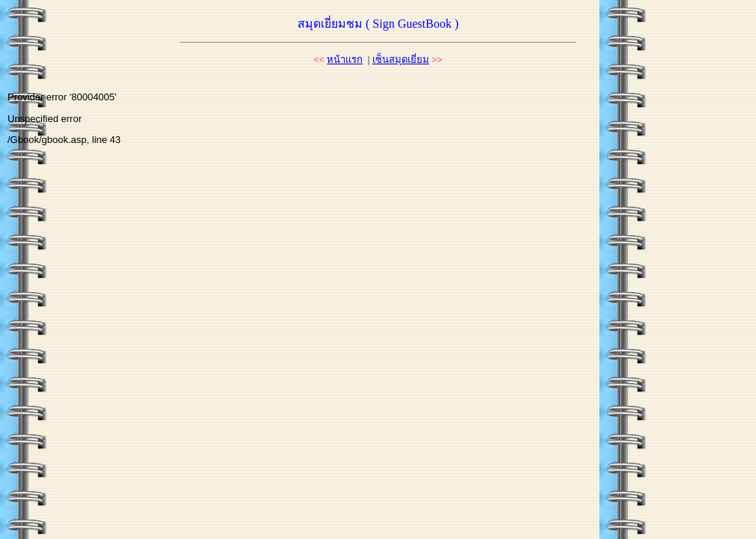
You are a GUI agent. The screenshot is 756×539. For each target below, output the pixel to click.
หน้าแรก (345, 60)
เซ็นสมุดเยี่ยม (401, 60)
